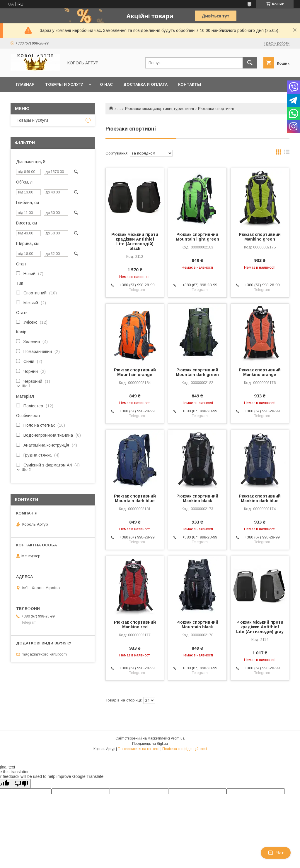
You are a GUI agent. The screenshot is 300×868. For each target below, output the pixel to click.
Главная (25, 84)
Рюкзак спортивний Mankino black (197, 498)
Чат (276, 853)
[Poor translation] (21, 784)
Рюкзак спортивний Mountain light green (197, 237)
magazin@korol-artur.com (44, 654)
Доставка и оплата (145, 84)
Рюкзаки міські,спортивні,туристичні (160, 109)
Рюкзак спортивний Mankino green (260, 237)
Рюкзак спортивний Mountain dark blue (135, 498)
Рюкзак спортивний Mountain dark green (197, 372)
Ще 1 (26, 386)
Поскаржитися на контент (139, 749)
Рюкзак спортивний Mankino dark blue (260, 498)
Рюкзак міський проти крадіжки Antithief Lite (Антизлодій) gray (260, 627)
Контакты (190, 84)
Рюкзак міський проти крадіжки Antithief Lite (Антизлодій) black (135, 241)
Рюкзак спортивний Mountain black (197, 625)
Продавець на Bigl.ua (150, 744)
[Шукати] (250, 63)
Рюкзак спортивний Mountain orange (135, 372)
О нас (106, 84)
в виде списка (287, 153)
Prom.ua (178, 738)
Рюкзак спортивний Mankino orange (260, 372)
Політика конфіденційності (185, 749)
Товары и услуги (64, 84)
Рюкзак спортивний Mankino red (135, 625)
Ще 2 (26, 470)
